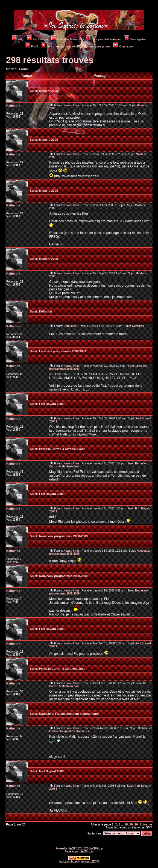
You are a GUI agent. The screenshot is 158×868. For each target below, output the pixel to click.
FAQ (18, 39)
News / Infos (71, 105)
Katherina (13, 106)
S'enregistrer (135, 39)
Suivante (146, 824)
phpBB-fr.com (87, 852)
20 (136, 824)
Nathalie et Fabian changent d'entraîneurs (69, 714)
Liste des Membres (67, 39)
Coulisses (70, 326)
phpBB (71, 849)
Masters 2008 (49, 91)
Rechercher (37, 39)
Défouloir (46, 311)
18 (126, 824)
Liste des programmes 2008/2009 (63, 351)
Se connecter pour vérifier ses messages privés (76, 46)
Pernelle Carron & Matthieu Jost (62, 449)
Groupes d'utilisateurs (103, 39)
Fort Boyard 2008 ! (52, 404)
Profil (31, 46)
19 (131, 824)
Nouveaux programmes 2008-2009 (63, 536)
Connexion (124, 46)
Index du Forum (17, 69)
